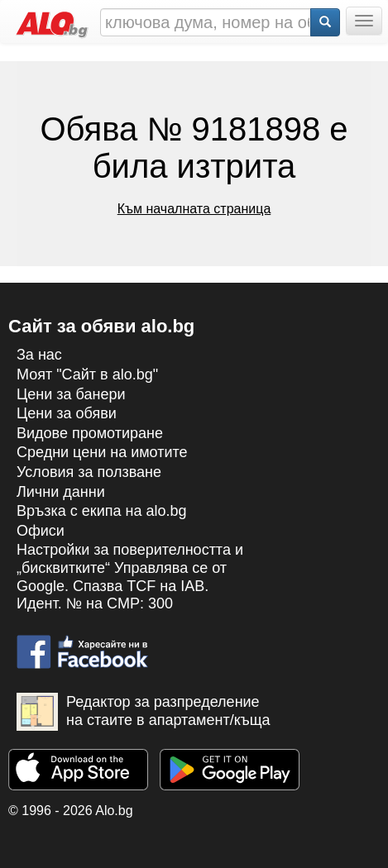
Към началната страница (194, 209)
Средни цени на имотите (102, 452)
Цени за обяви (67, 413)
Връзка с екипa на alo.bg (102, 511)
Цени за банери (71, 394)
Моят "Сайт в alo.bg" (87, 374)
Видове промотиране (90, 433)
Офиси (41, 531)
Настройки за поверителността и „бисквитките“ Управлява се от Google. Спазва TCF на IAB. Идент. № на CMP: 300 (130, 577)
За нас (39, 355)
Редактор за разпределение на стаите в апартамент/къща (144, 712)
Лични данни (61, 492)
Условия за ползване (89, 472)
